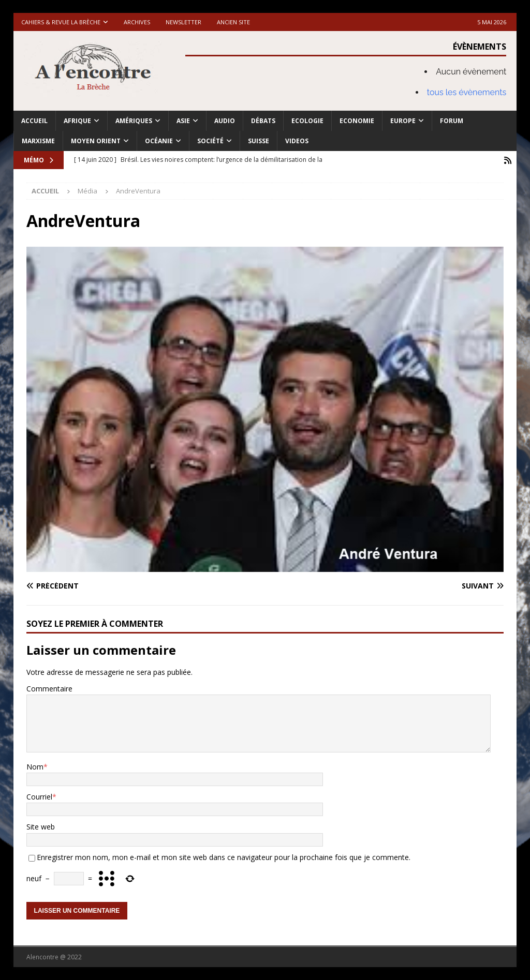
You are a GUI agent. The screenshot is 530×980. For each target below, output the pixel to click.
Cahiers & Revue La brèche (61, 22)
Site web (41, 827)
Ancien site (233, 22)
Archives (137, 22)
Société (210, 141)
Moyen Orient (96, 141)
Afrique (77, 121)
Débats (263, 121)
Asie (183, 121)
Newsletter (183, 22)
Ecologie (307, 121)
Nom (35, 766)
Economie (357, 121)
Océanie (159, 141)
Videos (297, 141)
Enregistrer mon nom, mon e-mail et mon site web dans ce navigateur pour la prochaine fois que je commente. (224, 857)
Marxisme (38, 141)
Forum (452, 121)
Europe (403, 121)
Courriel (39, 796)
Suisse (259, 141)
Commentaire (49, 688)
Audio (225, 121)
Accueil (34, 121)
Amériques (134, 121)
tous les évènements (467, 92)
